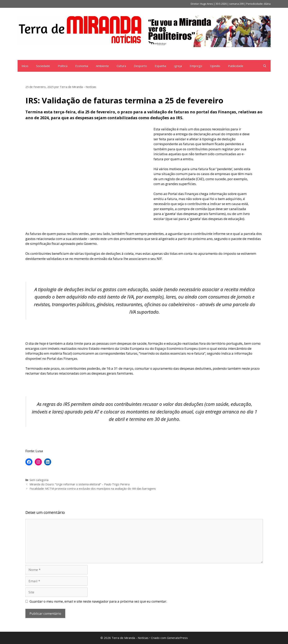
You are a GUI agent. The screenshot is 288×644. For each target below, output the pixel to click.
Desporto (140, 66)
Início (25, 66)
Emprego (196, 66)
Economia (82, 66)
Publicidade (236, 66)
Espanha (160, 66)
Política (63, 66)
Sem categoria (39, 480)
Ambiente (102, 66)
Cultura (121, 66)
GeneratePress (177, 638)
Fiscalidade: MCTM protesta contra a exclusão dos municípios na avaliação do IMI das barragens (93, 489)
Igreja (178, 66)
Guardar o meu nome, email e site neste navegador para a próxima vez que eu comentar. (98, 601)
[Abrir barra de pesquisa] (265, 66)
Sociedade (43, 66)
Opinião (215, 66)
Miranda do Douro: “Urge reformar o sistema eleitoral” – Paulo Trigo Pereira (80, 484)
